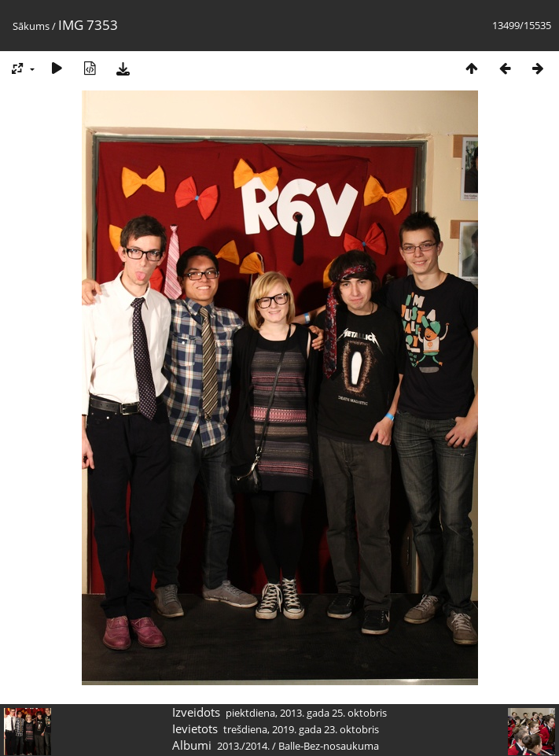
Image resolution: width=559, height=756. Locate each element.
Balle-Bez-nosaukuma (329, 746)
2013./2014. (243, 746)
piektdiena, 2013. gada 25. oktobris (306, 713)
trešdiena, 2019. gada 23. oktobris (301, 729)
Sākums (31, 26)
